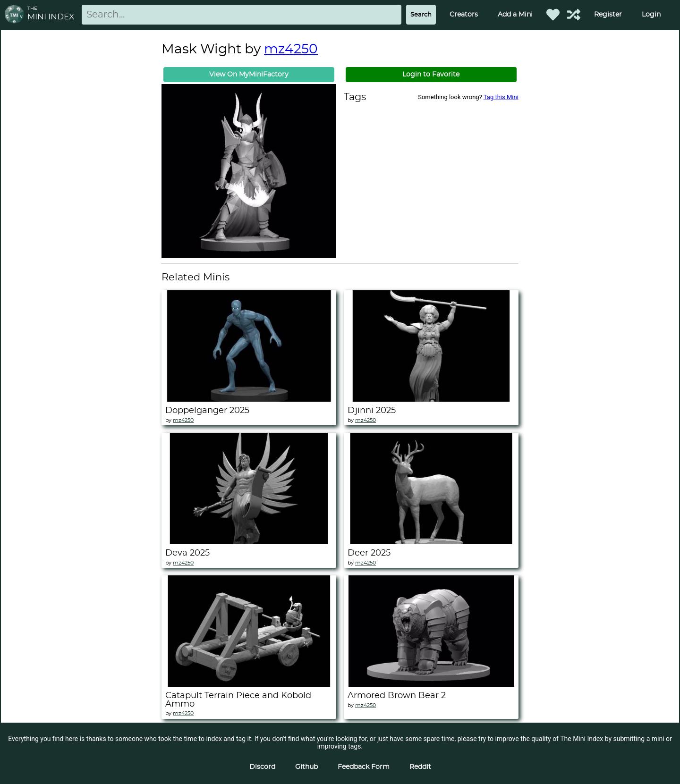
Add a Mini (515, 15)
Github (306, 767)
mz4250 (291, 50)
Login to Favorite (431, 75)
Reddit (420, 767)
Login (651, 15)
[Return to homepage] (16, 15)
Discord (262, 767)
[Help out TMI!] (574, 15)
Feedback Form (364, 767)
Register (608, 15)
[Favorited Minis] (553, 15)
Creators (464, 15)
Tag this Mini (501, 97)
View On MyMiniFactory (249, 75)
